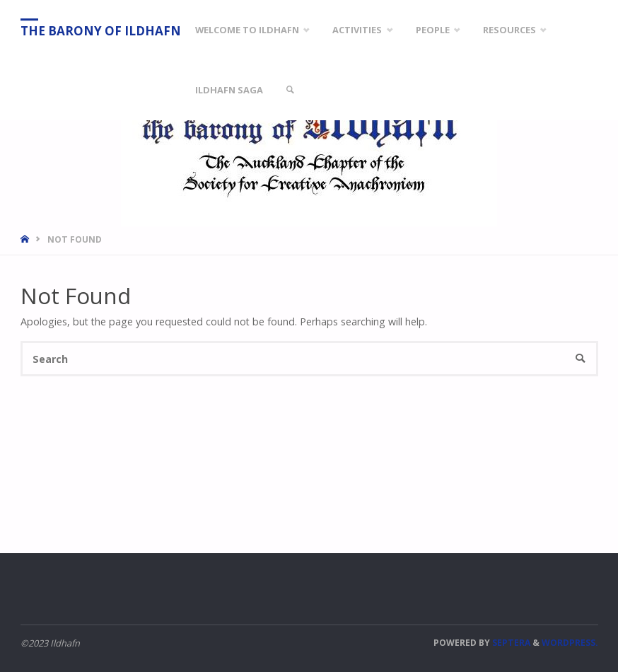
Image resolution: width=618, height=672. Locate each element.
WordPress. (570, 643)
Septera (510, 643)
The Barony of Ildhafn (101, 31)
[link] (290, 90)
